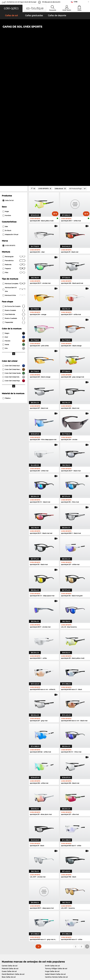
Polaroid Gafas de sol (10, 831)
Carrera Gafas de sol (10, 828)
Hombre (7, 78)
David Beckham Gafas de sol (13, 836)
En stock (7, 93)
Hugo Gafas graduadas (52, 859)
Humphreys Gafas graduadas (13, 853)
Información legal (8, 969)
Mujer (6, 74)
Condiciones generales (10, 966)
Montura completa (14, 146)
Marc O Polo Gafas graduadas (13, 850)
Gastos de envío (37, 921)
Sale (5, 89)
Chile (76, 2)
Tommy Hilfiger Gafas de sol (56, 831)
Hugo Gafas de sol (52, 833)
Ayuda (62, 914)
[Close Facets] (14, 51)
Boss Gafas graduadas (10, 862)
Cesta (79, 10)
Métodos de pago (37, 918)
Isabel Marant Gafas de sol (55, 836)
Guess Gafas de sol (9, 833)
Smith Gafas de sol (52, 828)
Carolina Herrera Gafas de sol (56, 839)
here (61, 890)
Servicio (34, 914)
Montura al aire (14, 157)
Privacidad (24, 966)
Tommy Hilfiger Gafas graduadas (56, 850)
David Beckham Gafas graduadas (57, 862)
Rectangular (14, 119)
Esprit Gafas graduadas (11, 859)
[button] (11, 8)
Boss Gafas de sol (9, 839)
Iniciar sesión (67, 10)
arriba (86, 966)
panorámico (14, 123)
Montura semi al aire (14, 152)
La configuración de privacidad (13, 918)
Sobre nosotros (8, 914)
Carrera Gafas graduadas (53, 853)
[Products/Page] (78, 51)
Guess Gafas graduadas (11, 856)
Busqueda (53, 10)
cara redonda (14, 177)
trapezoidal (14, 184)
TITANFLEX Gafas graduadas (55, 856)
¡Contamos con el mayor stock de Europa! (21, 2)
